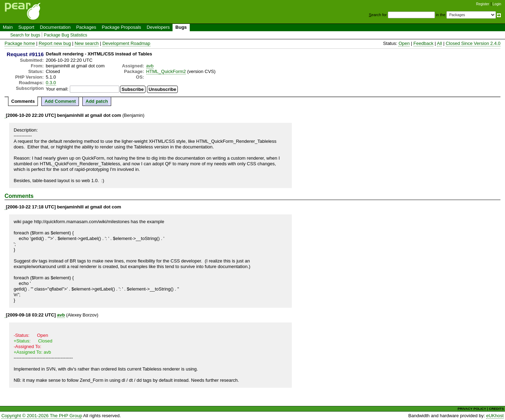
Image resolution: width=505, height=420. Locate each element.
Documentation (55, 27)
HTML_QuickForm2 (166, 71)
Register (483, 4)
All (439, 43)
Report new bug (55, 43)
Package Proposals (121, 27)
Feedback (423, 43)
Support (26, 27)
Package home (20, 43)
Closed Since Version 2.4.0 (473, 43)
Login (497, 4)
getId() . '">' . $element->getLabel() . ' (68, 238)
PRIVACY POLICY (472, 409)
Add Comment (60, 101)
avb (150, 66)
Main (8, 27)
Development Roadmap (126, 43)
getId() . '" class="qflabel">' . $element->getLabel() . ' (67, 289)
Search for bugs (25, 35)
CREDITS (496, 409)
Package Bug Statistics (66, 35)
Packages (86, 27)
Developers (158, 27)
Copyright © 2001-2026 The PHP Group (42, 416)
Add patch (97, 101)
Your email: (57, 89)
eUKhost (495, 416)
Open (404, 43)
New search (87, 43)
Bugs (181, 27)
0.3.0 (51, 83)
